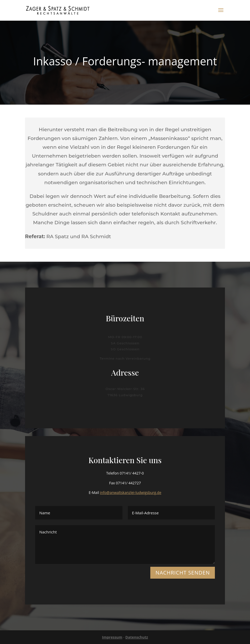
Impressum (112, 637)
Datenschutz (137, 637)
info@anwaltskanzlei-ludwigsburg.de (131, 492)
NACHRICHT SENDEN (183, 573)
